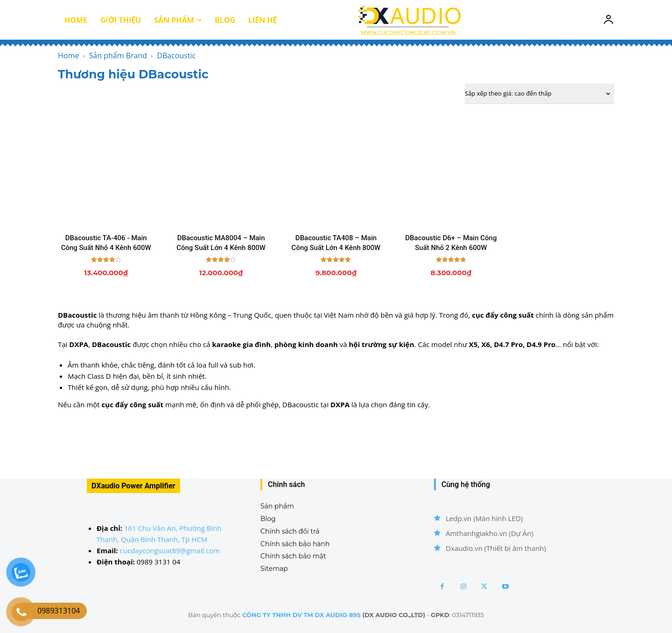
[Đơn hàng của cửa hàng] (539, 94)
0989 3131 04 (159, 562)
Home (68, 56)
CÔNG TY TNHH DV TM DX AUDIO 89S (301, 615)
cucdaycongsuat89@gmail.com (170, 550)
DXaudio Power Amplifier (133, 486)
